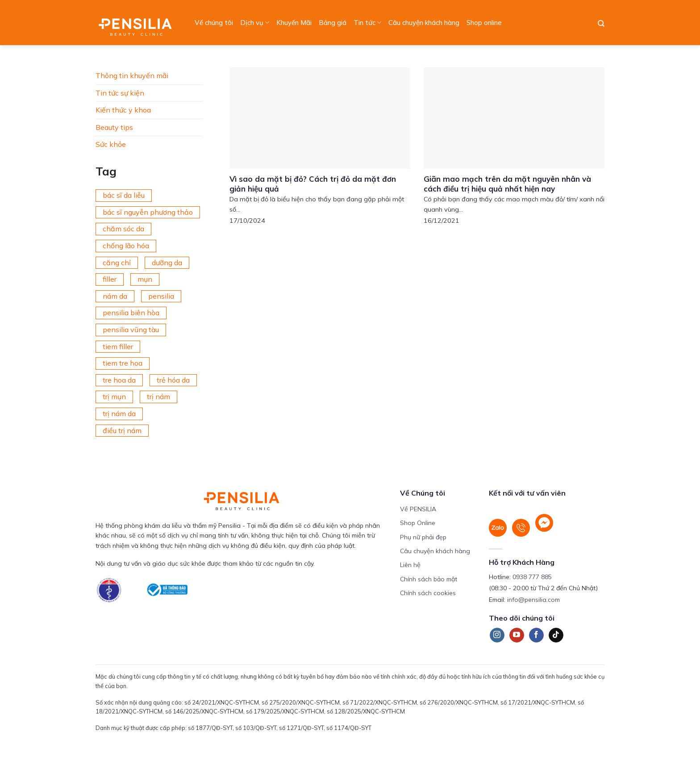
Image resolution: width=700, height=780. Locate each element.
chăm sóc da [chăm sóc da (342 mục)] (123, 229)
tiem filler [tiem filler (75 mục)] (118, 346)
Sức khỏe (111, 144)
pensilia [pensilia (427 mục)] (161, 296)
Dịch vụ (255, 23)
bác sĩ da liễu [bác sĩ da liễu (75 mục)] (124, 195)
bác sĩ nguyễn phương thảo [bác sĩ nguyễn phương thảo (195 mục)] (148, 212)
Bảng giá (333, 23)
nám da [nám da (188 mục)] (115, 296)
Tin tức (367, 23)
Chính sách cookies (428, 593)
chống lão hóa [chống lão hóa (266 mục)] (126, 246)
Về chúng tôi (214, 23)
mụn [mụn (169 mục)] (145, 279)
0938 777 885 (532, 577)
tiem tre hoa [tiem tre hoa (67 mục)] (123, 363)
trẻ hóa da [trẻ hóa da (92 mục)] (173, 380)
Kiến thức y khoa (123, 110)
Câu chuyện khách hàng (424, 23)
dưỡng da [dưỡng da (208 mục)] (167, 263)
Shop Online (418, 523)
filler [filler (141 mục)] (110, 279)
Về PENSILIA (418, 509)
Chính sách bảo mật (429, 579)
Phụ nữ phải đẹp (423, 537)
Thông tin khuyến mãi (132, 75)
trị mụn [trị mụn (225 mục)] (114, 396)
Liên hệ (410, 565)
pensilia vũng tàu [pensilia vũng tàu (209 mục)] (131, 330)
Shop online (484, 23)
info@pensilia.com (533, 600)
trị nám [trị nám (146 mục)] (158, 396)
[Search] (601, 24)
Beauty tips (114, 127)
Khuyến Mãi (294, 23)
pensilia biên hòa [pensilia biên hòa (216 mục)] (131, 313)
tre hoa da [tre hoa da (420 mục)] (119, 380)
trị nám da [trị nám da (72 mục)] (119, 413)
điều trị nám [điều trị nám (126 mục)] (122, 430)
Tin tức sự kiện (120, 93)
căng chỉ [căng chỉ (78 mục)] (117, 263)
